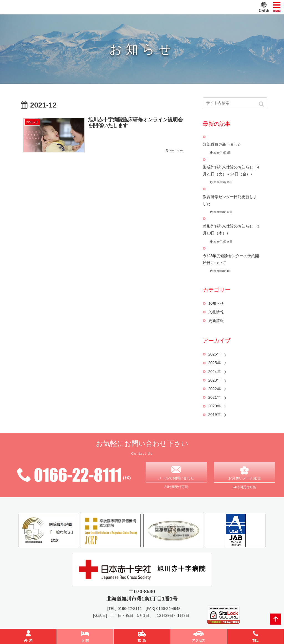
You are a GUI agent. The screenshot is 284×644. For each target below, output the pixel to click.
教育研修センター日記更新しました (230, 200)
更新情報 (216, 321)
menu (277, 7)
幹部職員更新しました (222, 144)
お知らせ (216, 303)
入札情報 (216, 312)
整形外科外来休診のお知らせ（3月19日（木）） (231, 230)
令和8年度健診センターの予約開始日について (231, 259)
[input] (235, 103)
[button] (262, 104)
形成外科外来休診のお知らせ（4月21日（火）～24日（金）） (231, 171)
